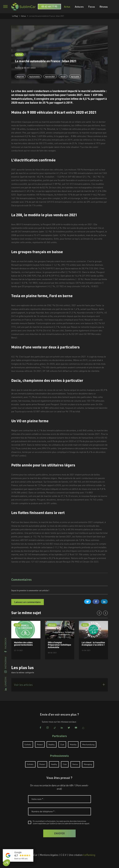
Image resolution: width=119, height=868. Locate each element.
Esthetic (28, 744)
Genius (75, 764)
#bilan (63, 77)
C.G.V (63, 855)
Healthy (52, 744)
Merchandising (88, 744)
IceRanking (89, 855)
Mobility (73, 744)
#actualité (75, 77)
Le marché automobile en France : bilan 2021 (47, 16)
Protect (40, 744)
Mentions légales (49, 855)
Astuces (79, 7)
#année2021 (50, 77)
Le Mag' (15, 16)
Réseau (104, 7)
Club (62, 744)
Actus (67, 7)
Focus (92, 7)
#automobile (35, 77)
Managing (88, 764)
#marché (20, 77)
